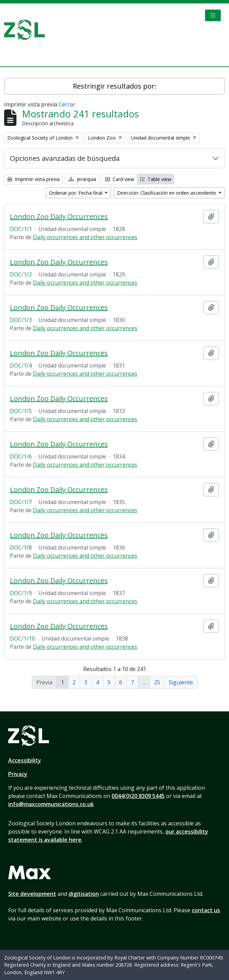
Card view (120, 179)
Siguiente (181, 682)
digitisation (84, 894)
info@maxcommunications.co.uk (51, 804)
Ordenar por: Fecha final (76, 193)
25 (157, 682)
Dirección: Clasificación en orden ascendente (167, 193)
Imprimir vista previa (33, 179)
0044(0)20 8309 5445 (138, 796)
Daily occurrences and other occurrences (85, 237)
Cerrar (67, 104)
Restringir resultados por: (115, 86)
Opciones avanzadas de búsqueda (65, 158)
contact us (206, 910)
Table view (156, 179)
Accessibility (25, 760)
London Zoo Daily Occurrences (59, 217)
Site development (32, 894)
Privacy (18, 774)
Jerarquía (82, 179)
